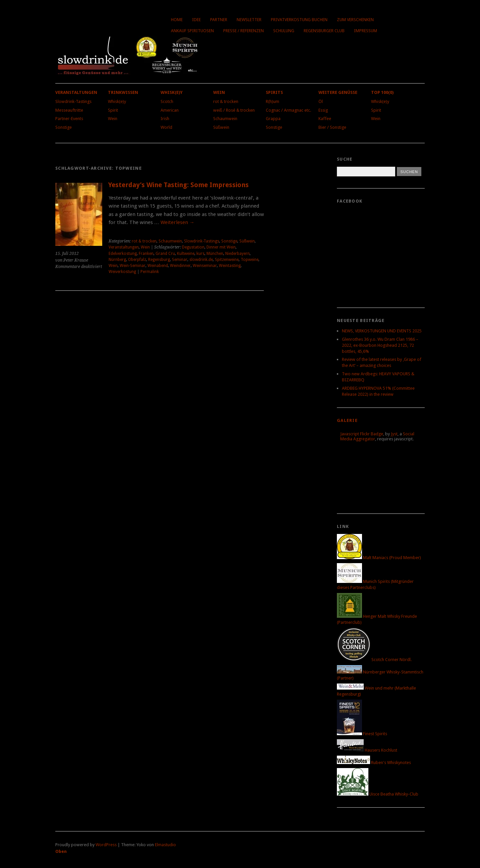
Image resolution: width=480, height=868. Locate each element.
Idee (196, 20)
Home (177, 20)
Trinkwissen (123, 92)
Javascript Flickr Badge (362, 434)
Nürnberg (117, 260)
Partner (219, 20)
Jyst (394, 434)
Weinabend (158, 266)
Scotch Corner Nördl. (374, 660)
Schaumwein (225, 119)
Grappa (273, 119)
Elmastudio (165, 845)
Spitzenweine (227, 260)
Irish (165, 119)
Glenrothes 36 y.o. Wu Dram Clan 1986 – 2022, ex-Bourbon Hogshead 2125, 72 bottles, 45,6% (380, 345)
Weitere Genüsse (338, 92)
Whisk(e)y (117, 101)
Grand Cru (165, 254)
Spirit (113, 110)
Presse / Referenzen (244, 31)
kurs (200, 254)
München (215, 254)
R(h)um (273, 101)
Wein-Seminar (133, 266)
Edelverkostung (123, 254)
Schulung (284, 31)
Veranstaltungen (76, 92)
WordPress (106, 845)
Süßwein (221, 127)
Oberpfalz (137, 260)
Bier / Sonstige (332, 127)
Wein (113, 119)
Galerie (347, 420)
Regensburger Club (324, 31)
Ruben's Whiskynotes (374, 763)
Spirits (274, 92)
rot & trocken (226, 101)
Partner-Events (69, 119)
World (166, 127)
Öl (321, 101)
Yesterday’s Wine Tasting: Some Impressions (178, 185)
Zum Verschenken (355, 20)
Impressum (366, 31)
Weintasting (230, 266)
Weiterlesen (177, 222)
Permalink (150, 272)
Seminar (180, 260)
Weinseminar (205, 266)
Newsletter (249, 20)
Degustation (193, 247)
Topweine (250, 260)
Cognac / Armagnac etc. (288, 110)
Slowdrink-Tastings (73, 101)
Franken (146, 254)
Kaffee (325, 119)
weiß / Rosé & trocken (234, 110)
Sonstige (64, 127)
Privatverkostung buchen (299, 20)
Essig (323, 110)
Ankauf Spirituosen (192, 31)
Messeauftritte (69, 110)
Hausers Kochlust (367, 750)
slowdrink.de (201, 260)
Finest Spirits (362, 734)
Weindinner (180, 266)
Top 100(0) (382, 92)
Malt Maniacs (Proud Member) (379, 558)
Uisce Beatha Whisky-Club (378, 794)
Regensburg (159, 260)
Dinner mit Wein (221, 247)
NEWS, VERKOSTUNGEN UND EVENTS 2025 (382, 331)
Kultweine (186, 254)
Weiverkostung (122, 272)
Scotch (167, 101)
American (170, 110)
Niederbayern (237, 254)
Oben (61, 851)
